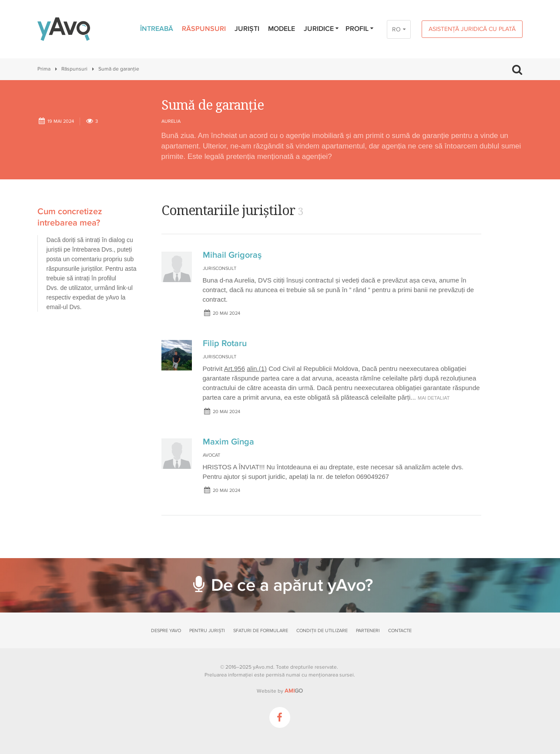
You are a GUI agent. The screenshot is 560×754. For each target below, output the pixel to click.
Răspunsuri (204, 29)
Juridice (322, 29)
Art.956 (235, 369)
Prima (44, 69)
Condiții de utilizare (322, 631)
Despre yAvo (166, 631)
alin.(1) (257, 369)
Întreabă (157, 29)
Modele (282, 29)
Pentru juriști (207, 631)
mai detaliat (434, 398)
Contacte (400, 631)
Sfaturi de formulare (261, 631)
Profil (360, 29)
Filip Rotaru (225, 343)
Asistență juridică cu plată (472, 29)
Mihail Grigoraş (232, 255)
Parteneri (368, 631)
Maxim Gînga (228, 442)
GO (294, 691)
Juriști (247, 29)
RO (396, 29)
